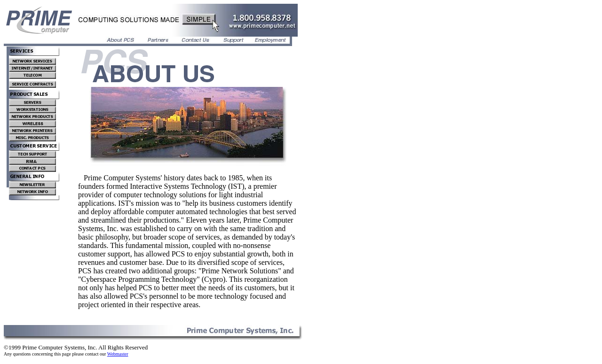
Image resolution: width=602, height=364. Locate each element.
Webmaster (118, 354)
